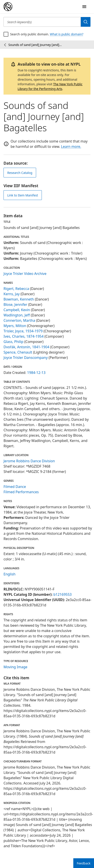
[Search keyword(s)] (42, 22)
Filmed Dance (15, 487)
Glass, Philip (13, 342)
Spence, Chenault (18, 352)
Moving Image (15, 667)
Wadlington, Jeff (17, 315)
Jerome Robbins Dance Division (29, 461)
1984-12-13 (36, 373)
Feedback (84, 863)
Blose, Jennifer (15, 305)
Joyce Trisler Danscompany (26, 358)
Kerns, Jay (12, 294)
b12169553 (62, 594)
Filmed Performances (21, 492)
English (9, 574)
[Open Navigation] (84, 7)
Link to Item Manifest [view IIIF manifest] (23, 195)
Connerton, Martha (19, 320)
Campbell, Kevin (17, 310)
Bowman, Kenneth (19, 299)
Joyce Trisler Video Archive (25, 274)
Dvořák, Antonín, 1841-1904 (26, 347)
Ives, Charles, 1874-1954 (24, 336)
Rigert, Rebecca (16, 289)
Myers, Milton (15, 326)
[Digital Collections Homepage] (8, 7)
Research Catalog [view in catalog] (20, 173)
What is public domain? (67, 34)
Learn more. (71, 147)
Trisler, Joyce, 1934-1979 (23, 331)
